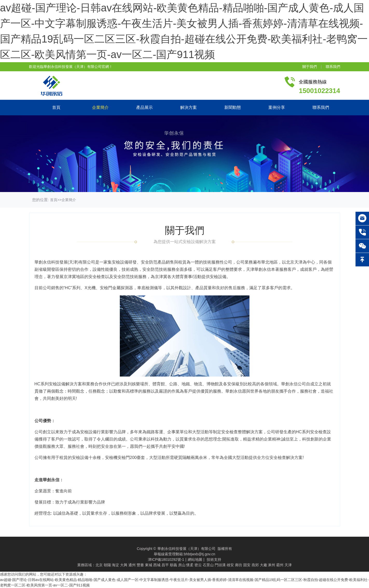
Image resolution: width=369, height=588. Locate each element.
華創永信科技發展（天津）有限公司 (186, 549)
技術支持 (214, 559)
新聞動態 (233, 107)
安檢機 (111, 458)
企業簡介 (100, 107)
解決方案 (189, 107)
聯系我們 (333, 67)
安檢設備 (120, 262)
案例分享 (277, 107)
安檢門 (106, 288)
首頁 (56, 107)
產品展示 (144, 107)
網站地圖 (195, 559)
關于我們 (310, 67)
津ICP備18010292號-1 (166, 559)
